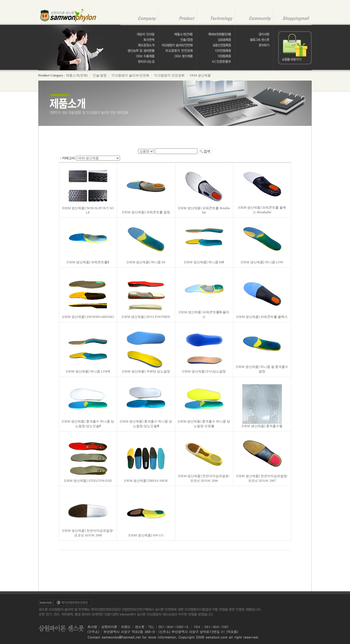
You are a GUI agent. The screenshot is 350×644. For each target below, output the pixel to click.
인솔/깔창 (100, 75)
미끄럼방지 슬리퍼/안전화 (130, 75)
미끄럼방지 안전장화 (169, 75)
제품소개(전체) (77, 75)
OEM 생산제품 (200, 75)
